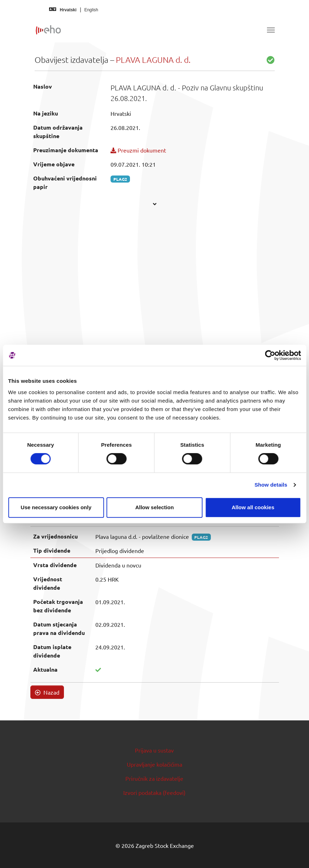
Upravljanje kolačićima (154, 764)
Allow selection (154, 507)
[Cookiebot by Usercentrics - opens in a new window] (270, 355)
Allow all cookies (253, 507)
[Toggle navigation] (271, 30)
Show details (271, 485)
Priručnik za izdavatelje (154, 778)
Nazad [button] (47, 692)
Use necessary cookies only (56, 507)
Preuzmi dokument (138, 150)
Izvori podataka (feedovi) (154, 792)
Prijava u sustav (154, 750)
